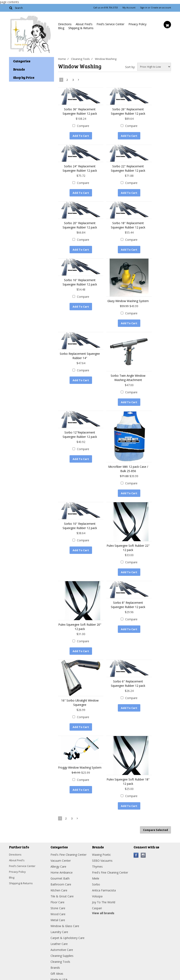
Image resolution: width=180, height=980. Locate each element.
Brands (55, 957)
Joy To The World (104, 892)
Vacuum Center (61, 850)
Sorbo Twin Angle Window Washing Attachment (128, 374)
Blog (61, 28)
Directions (65, 24)
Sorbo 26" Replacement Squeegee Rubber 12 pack (128, 111)
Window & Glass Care (65, 916)
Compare (83, 126)
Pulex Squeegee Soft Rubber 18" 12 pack (128, 773)
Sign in (144, 8)
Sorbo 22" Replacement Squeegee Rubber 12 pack (128, 167)
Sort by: (130, 67)
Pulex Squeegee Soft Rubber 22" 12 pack (128, 542)
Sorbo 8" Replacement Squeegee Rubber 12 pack (128, 598)
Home (62, 59)
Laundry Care (59, 921)
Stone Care (58, 898)
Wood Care (58, 904)
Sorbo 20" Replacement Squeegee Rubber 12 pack (80, 223)
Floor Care (57, 892)
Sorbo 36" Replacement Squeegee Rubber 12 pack (80, 111)
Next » (79, 81)
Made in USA (59, 969)
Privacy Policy (137, 24)
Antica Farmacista (104, 880)
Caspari (97, 898)
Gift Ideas (57, 963)
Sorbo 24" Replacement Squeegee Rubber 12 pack (80, 167)
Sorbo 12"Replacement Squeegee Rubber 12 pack (80, 430)
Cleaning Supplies (62, 945)
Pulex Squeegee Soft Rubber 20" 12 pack (80, 620)
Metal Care (58, 910)
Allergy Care (58, 856)
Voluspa (97, 886)
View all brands (103, 903)
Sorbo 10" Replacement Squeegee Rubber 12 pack (80, 520)
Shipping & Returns (81, 28)
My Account (129, 8)
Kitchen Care (59, 880)
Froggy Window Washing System (80, 759)
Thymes (97, 856)
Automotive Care (62, 939)
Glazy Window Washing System (128, 298)
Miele (96, 868)
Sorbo (96, 874)
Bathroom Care (61, 874)
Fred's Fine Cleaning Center (69, 844)
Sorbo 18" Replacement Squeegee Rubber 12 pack (128, 223)
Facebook (136, 845)
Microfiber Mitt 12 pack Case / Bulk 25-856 (128, 464)
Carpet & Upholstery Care (67, 927)
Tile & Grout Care (62, 886)
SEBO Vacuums (102, 850)
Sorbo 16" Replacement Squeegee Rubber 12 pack (80, 279)
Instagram (143, 845)
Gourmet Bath (60, 868)
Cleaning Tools (81, 59)
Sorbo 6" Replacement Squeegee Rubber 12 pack (128, 676)
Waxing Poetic (101, 844)
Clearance (57, 975)
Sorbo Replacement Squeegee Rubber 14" (80, 352)
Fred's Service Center (110, 24)
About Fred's (84, 24)
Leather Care (59, 933)
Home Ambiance (62, 862)
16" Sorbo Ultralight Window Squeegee (80, 695)
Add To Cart (81, 136)
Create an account (161, 8)
